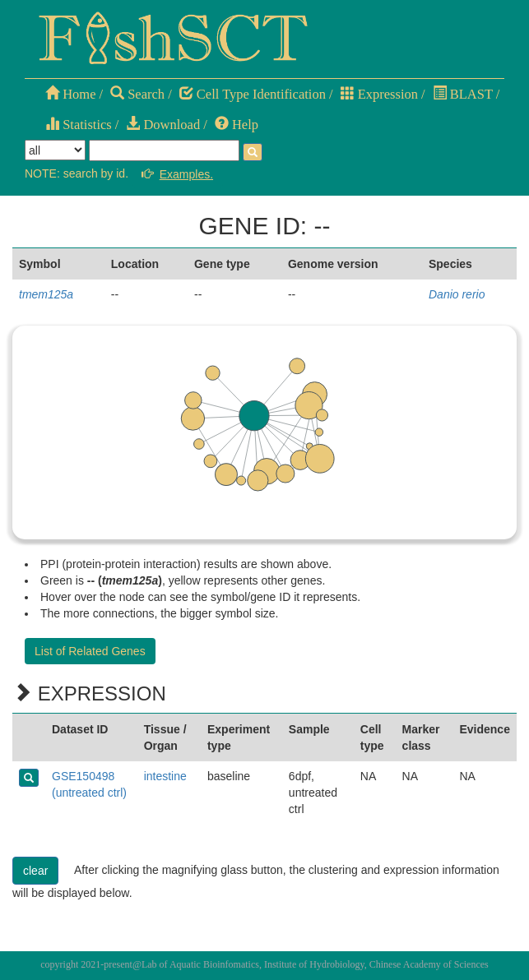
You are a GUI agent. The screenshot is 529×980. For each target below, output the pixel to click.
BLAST (463, 94)
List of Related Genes (90, 651)
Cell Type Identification (253, 94)
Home (70, 94)
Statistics (79, 125)
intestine (165, 776)
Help (237, 125)
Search (137, 94)
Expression (379, 94)
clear (35, 871)
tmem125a (46, 294)
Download (163, 125)
